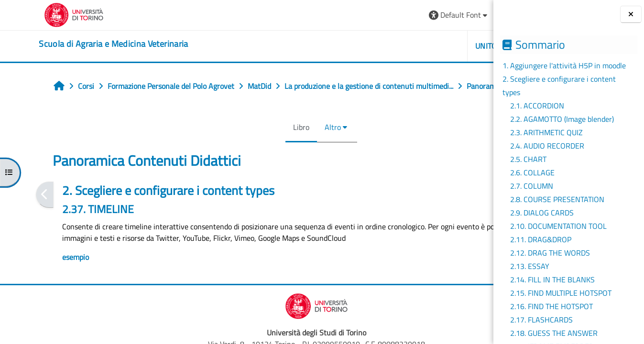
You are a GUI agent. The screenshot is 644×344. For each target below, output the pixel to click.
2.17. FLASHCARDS (541, 320)
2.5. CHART (528, 159)
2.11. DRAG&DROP (541, 239)
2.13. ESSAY (530, 266)
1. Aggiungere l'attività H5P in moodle (564, 65)
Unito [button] (383, 46)
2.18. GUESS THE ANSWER (554, 333)
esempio (44, 278)
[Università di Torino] (37, 14)
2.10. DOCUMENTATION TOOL (558, 226)
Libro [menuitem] (231, 148)
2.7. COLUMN (532, 186)
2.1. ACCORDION (537, 106)
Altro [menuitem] (263, 148)
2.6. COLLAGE (532, 172)
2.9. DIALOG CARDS (542, 213)
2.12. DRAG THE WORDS (550, 253)
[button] (356, 15)
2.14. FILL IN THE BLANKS (552, 279)
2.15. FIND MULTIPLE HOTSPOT (561, 293)
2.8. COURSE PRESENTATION (557, 199)
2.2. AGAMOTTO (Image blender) (562, 119)
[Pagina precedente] (13, 216)
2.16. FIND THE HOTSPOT (551, 306)
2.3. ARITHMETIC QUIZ (546, 132)
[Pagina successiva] (490, 216)
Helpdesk (436, 46)
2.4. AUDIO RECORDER (547, 146)
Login (470, 15)
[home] (76, 44)
